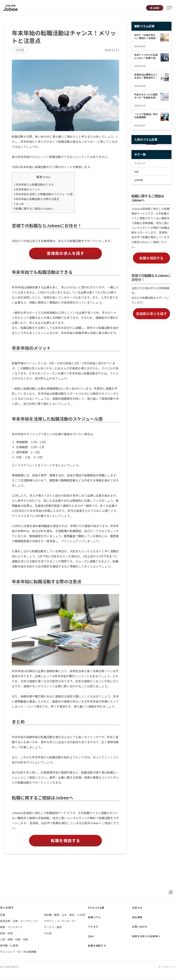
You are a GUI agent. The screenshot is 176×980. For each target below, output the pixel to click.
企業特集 (139, 180)
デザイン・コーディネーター (60, 921)
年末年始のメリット (27, 189)
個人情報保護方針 (10, 967)
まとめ (19, 204)
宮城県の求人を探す (66, 253)
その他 (48, 934)
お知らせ (138, 908)
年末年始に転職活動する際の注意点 (36, 199)
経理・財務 (6, 934)
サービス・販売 (53, 927)
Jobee (11, 8)
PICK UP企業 (97, 908)
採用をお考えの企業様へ (147, 936)
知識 (136, 172)
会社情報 (138, 917)
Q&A (91, 936)
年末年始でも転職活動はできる (34, 184)
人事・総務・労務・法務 (14, 940)
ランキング (140, 163)
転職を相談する (66, 841)
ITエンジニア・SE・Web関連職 (18, 952)
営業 (3, 915)
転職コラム (95, 917)
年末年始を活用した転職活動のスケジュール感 (43, 194)
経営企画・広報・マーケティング (19, 921)
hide (46, 177)
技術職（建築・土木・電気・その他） (66, 915)
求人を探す (7, 908)
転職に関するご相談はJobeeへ (34, 208)
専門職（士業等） (10, 946)
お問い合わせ (140, 927)
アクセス (94, 927)
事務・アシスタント (11, 927)
